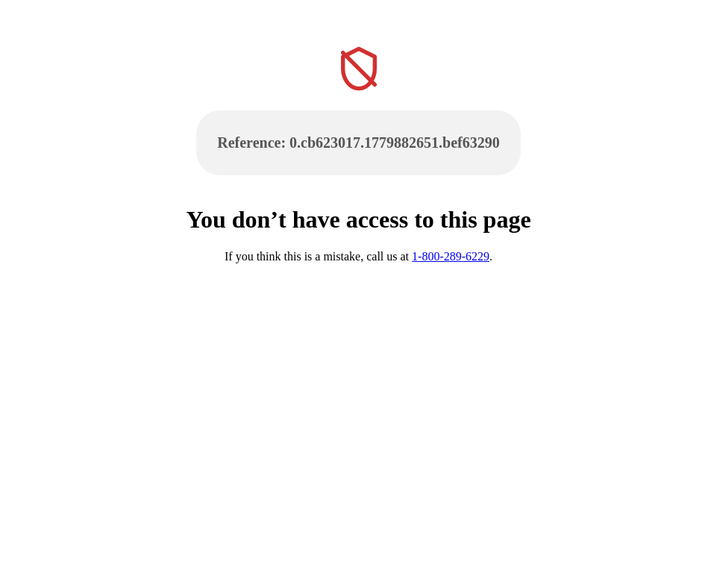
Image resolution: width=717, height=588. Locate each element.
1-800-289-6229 (451, 256)
